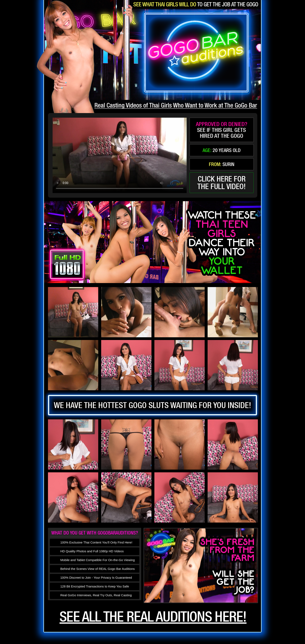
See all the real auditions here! (153, 616)
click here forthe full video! (222, 183)
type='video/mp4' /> (120, 155)
